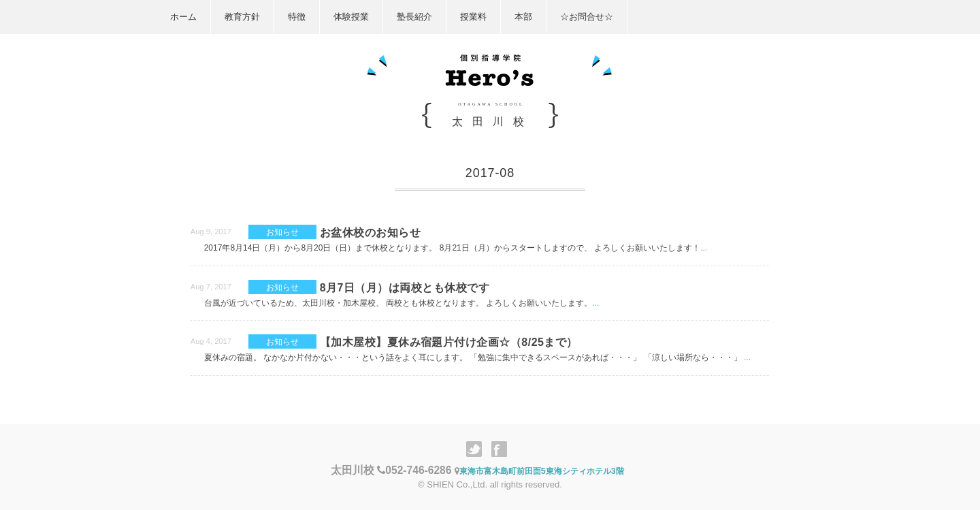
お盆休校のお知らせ (370, 233)
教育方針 (242, 17)
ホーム (183, 17)
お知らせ (282, 232)
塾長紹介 (414, 17)
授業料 (473, 17)
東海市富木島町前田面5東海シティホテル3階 (539, 471)
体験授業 (351, 17)
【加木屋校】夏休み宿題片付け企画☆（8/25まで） (449, 342)
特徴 (297, 17)
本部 (523, 17)
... (704, 248)
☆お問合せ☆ (587, 17)
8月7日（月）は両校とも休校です (405, 288)
